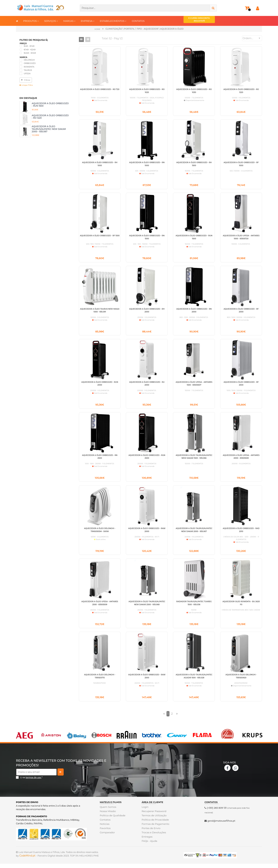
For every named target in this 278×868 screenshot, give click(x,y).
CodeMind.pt (27, 860)
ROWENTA (29, 67)
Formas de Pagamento (155, 828)
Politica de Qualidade (112, 820)
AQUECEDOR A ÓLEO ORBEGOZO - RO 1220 (50, 116)
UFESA (27, 73)
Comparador (107, 837)
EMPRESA (88, 21)
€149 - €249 (30, 49)
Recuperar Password (154, 815)
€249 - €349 (30, 53)
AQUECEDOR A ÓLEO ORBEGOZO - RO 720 (100, 89)
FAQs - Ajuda (149, 845)
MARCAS (69, 21)
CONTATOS (138, 21)
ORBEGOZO (30, 63)
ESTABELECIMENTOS (113, 21)
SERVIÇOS (51, 21)
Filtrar (26, 80)
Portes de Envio (151, 832)
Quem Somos (108, 811)
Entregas (147, 841)
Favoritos (105, 832)
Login (145, 811)
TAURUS (28, 70)
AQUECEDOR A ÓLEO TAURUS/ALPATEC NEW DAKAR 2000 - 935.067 (49, 129)
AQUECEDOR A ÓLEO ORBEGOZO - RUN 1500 (50, 104)
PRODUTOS (31, 21)
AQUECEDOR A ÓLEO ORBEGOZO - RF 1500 (100, 237)
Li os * (31, 782)
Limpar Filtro (26, 85)
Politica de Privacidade (155, 824)
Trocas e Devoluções (153, 837)
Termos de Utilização (154, 820)
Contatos (105, 824)
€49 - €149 (29, 46)
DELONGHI (29, 60)
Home (97, 29)
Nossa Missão (108, 815)
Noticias (104, 828)
